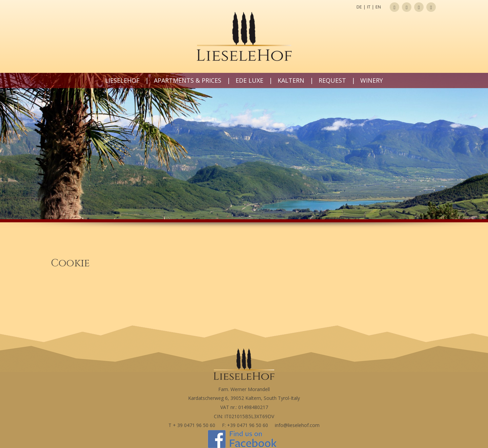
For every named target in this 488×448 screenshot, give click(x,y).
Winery (372, 80)
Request (332, 80)
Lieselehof (122, 80)
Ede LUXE (249, 80)
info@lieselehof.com (297, 425)
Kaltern (291, 80)
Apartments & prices (188, 80)
